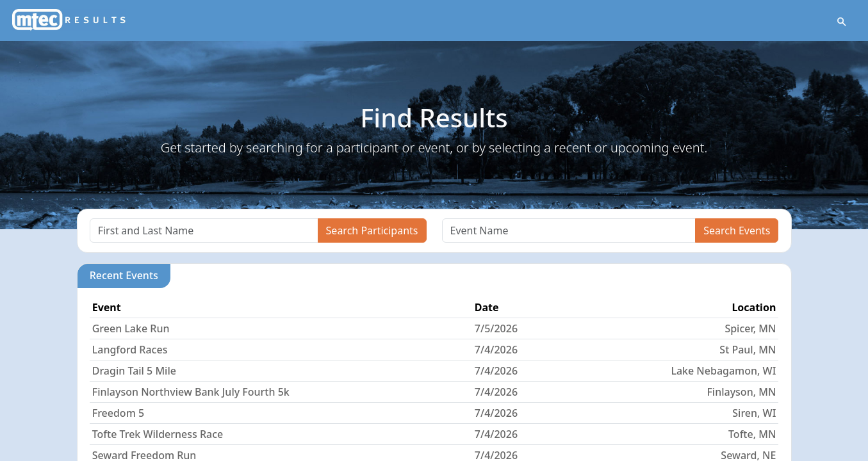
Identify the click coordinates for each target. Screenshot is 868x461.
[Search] (204, 230)
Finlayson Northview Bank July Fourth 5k (191, 392)
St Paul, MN (748, 350)
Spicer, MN (750, 328)
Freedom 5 (118, 413)
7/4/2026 (496, 350)
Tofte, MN (752, 434)
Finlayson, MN (741, 392)
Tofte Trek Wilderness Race (158, 434)
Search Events (737, 230)
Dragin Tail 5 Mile (134, 371)
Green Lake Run (131, 328)
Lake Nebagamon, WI (723, 371)
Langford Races (130, 350)
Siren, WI (754, 413)
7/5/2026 (496, 328)
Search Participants (372, 230)
